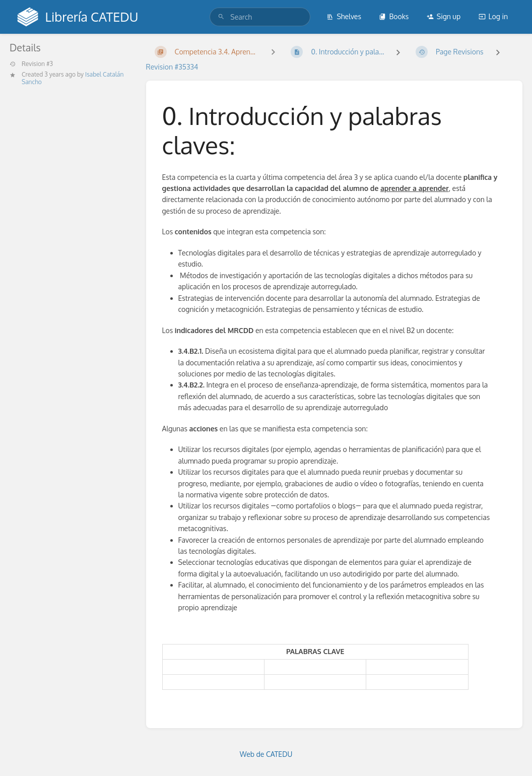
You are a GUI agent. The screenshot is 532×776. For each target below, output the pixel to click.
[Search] (221, 17)
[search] (260, 17)
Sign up (444, 16)
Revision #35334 (172, 67)
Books (394, 16)
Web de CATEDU (266, 754)
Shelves (344, 16)
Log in (493, 16)
